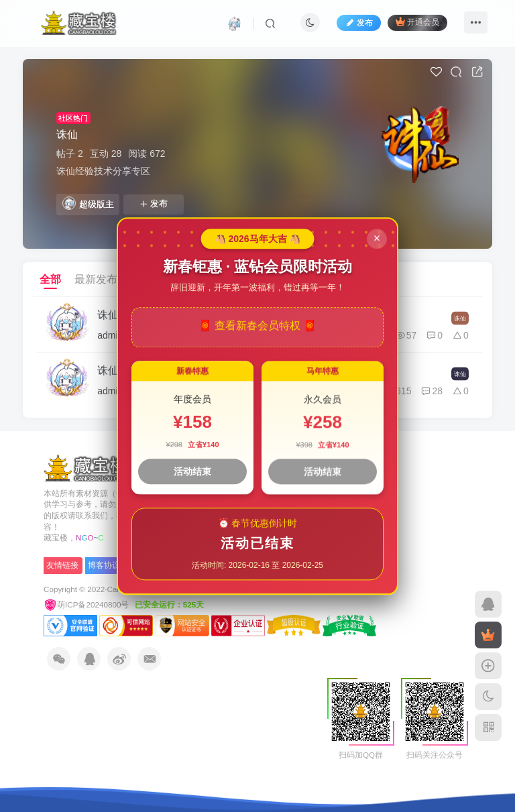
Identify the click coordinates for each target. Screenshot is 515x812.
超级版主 (88, 203)
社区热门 (73, 118)
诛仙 (67, 134)
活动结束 (192, 471)
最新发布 (96, 279)
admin (110, 335)
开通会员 (417, 22)
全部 (50, 279)
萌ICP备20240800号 (88, 604)
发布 (154, 204)
